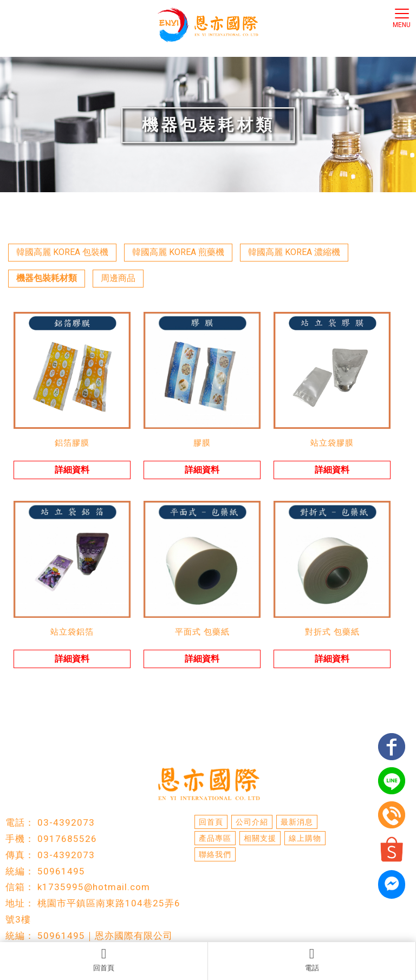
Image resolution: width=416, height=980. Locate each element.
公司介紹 (252, 822)
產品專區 (215, 838)
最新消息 (297, 822)
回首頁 (104, 959)
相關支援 (260, 838)
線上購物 (305, 838)
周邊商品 (118, 278)
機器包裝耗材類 (47, 278)
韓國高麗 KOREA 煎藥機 (178, 252)
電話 (312, 959)
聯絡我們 (215, 854)
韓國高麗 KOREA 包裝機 (62, 252)
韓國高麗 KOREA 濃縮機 (294, 252)
